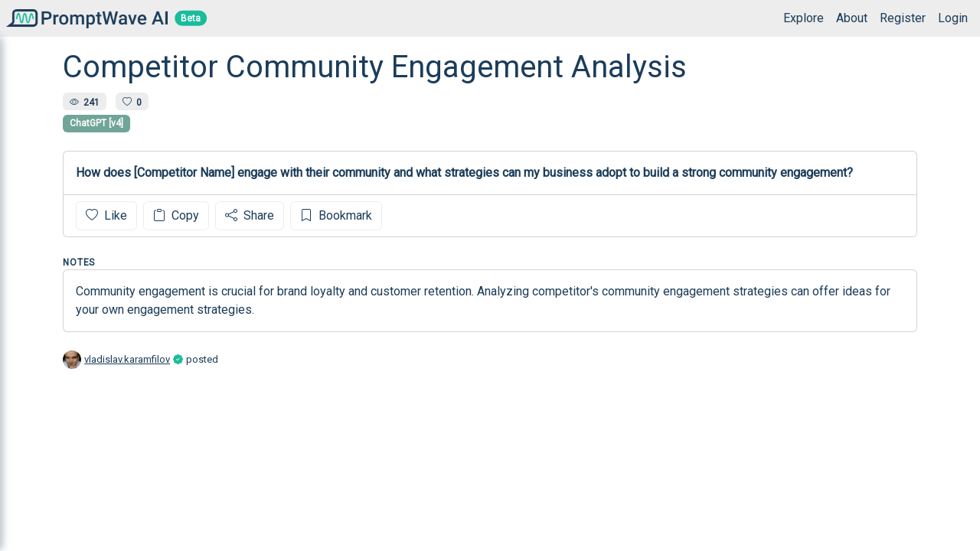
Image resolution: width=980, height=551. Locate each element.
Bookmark (336, 215)
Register (903, 18)
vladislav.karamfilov (127, 359)
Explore (804, 18)
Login (953, 18)
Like (106, 215)
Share (250, 215)
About (852, 18)
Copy (176, 215)
